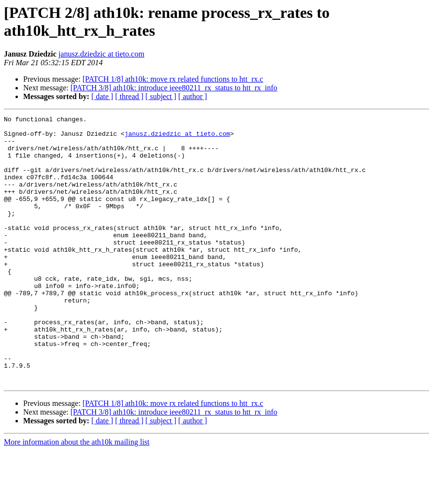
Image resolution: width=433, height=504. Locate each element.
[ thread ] (129, 96)
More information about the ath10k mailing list (77, 496)
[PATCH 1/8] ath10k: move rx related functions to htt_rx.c (173, 79)
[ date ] (102, 96)
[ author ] (193, 96)
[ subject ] (161, 96)
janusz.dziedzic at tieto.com (101, 54)
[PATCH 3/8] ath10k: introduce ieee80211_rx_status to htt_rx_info (174, 88)
